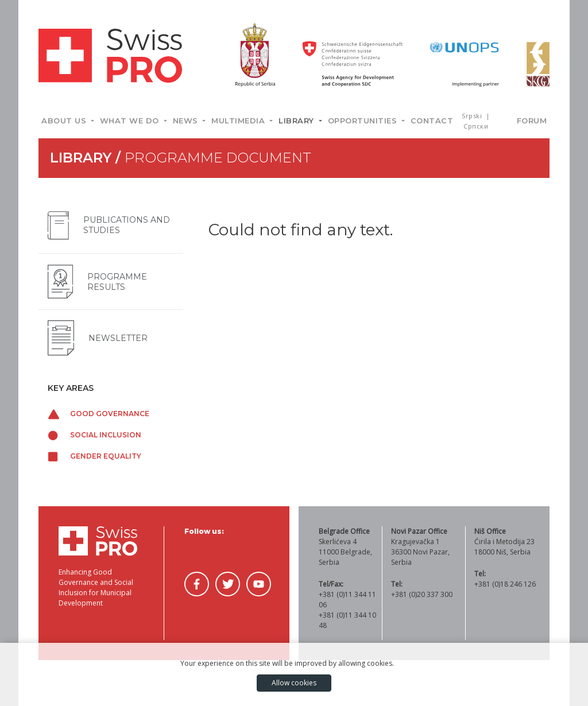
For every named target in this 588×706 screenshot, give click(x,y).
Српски (476, 126)
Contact (432, 121)
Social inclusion (94, 435)
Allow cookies (294, 683)
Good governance (98, 414)
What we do (131, 121)
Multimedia (239, 121)
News (187, 121)
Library (297, 121)
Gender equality (94, 456)
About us (65, 121)
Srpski (473, 116)
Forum (532, 121)
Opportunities (364, 121)
